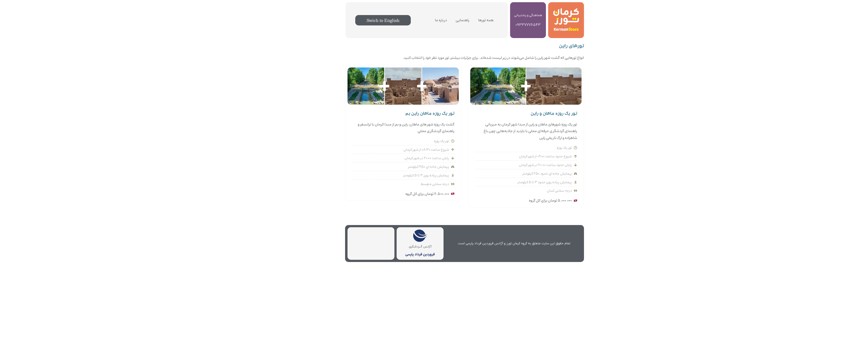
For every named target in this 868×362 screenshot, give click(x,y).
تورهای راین (541, 46)
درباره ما (410, 20)
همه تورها (455, 20)
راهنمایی (432, 20)
